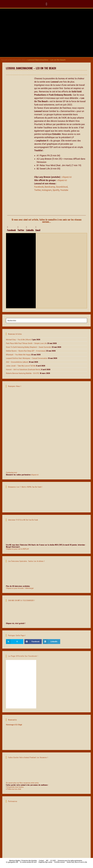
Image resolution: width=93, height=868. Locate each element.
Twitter (37, 190)
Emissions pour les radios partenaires (70, 861)
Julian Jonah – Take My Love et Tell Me (21, 366)
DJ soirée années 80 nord (28, 862)
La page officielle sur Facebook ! (23, 656)
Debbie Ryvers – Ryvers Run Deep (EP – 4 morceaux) (26, 351)
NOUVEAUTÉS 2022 (17, 60)
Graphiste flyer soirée (45, 862)
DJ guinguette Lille (12, 862)
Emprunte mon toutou (15, 787)
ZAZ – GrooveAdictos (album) (17, 362)
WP (47, 861)
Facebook (39, 187)
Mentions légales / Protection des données (23, 861)
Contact (41, 861)
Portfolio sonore (59, 862)
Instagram (47, 190)
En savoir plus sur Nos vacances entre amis (22, 783)
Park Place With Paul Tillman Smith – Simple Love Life (26, 343)
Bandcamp (50, 187)
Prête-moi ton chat (14, 789)
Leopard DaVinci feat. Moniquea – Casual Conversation (27, 358)
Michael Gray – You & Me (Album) (19, 340)
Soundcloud (62, 187)
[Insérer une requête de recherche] (46, 320)
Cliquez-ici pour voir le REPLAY (17, 549)
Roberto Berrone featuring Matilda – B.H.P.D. (23, 373)
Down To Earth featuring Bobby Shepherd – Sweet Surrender (29, 347)
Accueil (4, 60)
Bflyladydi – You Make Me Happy (18, 355)
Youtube (64, 190)
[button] (46, 4)
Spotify (56, 190)
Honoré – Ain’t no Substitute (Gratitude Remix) (23, 370)
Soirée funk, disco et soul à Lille (77, 862)
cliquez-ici (67, 177)
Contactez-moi (46, 462)
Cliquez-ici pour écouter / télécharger (20, 588)
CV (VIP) (53, 861)
